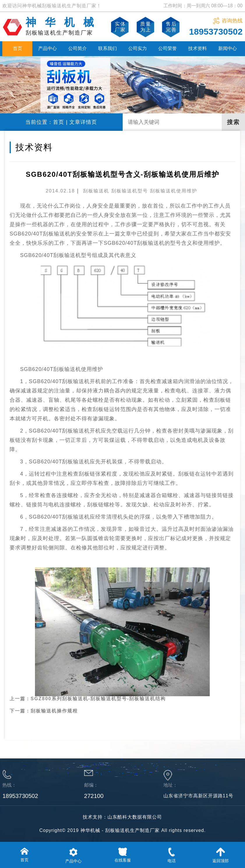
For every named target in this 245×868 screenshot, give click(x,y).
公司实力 (138, 48)
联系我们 (107, 48)
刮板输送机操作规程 (54, 697)
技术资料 (198, 48)
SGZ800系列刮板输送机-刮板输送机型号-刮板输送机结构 (98, 684)
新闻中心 (228, 48)
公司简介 (77, 48)
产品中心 (47, 48)
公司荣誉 (168, 48)
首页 (17, 48)
